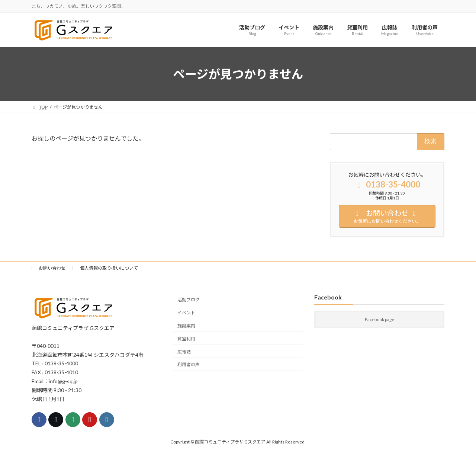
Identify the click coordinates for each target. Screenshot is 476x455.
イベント (186, 313)
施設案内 (186, 326)
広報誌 (184, 352)
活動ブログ (189, 300)
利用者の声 (189, 365)
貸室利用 (186, 339)
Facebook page (379, 320)
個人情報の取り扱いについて (109, 268)
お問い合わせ (52, 268)
